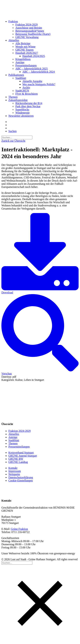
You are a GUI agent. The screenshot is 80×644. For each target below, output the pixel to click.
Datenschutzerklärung (21, 477)
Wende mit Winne (25, 47)
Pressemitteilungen (26, 65)
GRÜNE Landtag (18, 462)
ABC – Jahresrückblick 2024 (39, 72)
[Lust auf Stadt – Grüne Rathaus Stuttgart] (40, 9)
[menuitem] (41, 29)
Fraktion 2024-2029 (27, 25)
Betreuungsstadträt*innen (30, 31)
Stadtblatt (21, 78)
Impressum (15, 471)
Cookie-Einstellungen (21, 481)
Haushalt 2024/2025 (34, 56)
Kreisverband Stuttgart (21, 453)
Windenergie (23, 113)
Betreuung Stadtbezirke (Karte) (33, 34)
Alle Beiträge (23, 43)
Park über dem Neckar (28, 106)
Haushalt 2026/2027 (27, 53)
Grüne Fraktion (19, 529)
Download (40, 253)
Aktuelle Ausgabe (32, 81)
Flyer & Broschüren (27, 94)
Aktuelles (14, 40)
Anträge (20, 62)
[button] (12, 131)
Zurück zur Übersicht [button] (13, 141)
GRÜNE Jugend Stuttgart (23, 456)
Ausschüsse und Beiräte (29, 28)
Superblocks (22, 109)
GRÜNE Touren (24, 50)
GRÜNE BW (16, 459)
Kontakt (13, 468)
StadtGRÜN (22, 91)
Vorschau (40, 335)
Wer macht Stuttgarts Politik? (39, 84)
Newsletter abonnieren (21, 116)
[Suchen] (17, 137)
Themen (13, 97)
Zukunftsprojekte (18, 100)
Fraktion (13, 21)
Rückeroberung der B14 (29, 103)
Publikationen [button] (16, 75)
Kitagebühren (23, 59)
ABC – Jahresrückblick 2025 (32, 69)
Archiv (26, 87)
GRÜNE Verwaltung (27, 37)
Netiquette (14, 474)
